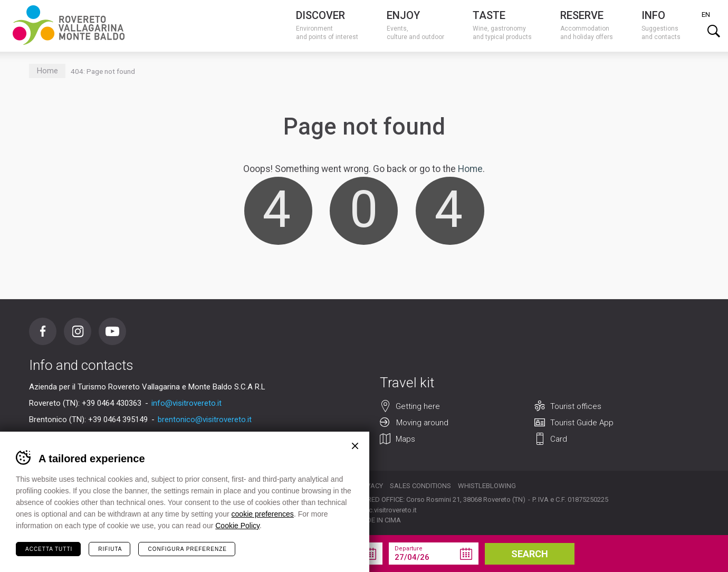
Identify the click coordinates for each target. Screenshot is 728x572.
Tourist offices (576, 406)
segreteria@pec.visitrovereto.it (370, 510)
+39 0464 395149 (118, 420)
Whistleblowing (487, 486)
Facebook (43, 331)
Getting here (418, 406)
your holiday (213, 554)
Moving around (422, 423)
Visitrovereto (69, 25)
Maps (405, 439)
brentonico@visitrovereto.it (205, 420)
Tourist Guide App (582, 423)
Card (559, 439)
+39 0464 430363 (112, 403)
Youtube (112, 331)
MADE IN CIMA (379, 520)
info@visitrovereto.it (186, 403)
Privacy (370, 486)
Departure (409, 549)
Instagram (78, 331)
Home (47, 71)
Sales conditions (420, 486)
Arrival (307, 549)
